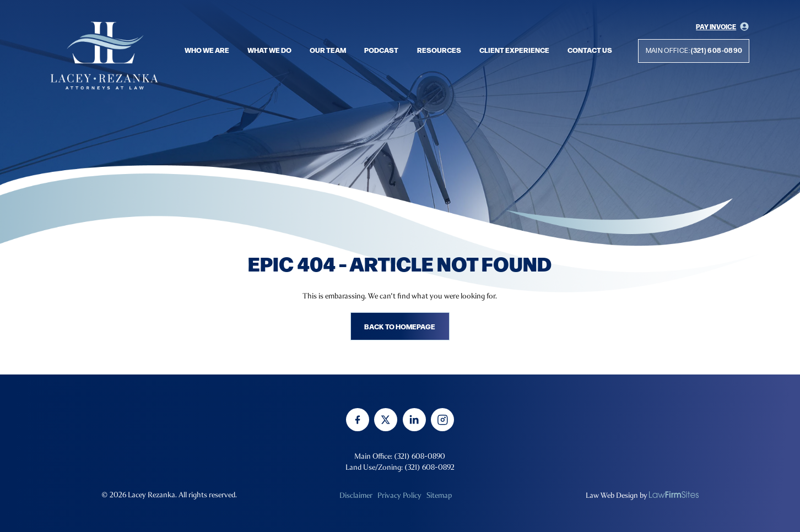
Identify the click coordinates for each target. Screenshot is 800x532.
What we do (269, 50)
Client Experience (514, 50)
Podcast (381, 50)
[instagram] (442, 420)
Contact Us (590, 50)
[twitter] (386, 420)
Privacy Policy (399, 495)
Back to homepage (400, 326)
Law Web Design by (617, 495)
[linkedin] (414, 420)
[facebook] (358, 420)
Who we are (207, 50)
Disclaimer (356, 495)
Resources (439, 50)
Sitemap (439, 495)
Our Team (328, 50)
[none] (674, 495)
